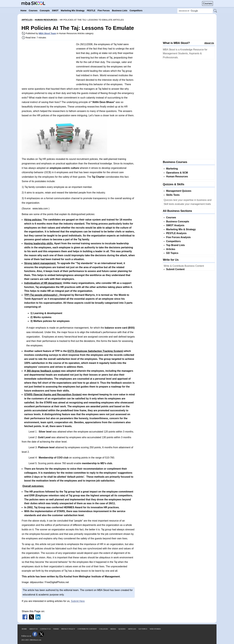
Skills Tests (173, 195)
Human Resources (177, 177)
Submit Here (78, 601)
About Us (209, 43)
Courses (208, 3)
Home (24, 629)
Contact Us (45, 629)
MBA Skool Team (47, 33)
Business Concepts (178, 221)
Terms (56, 629)
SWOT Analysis (175, 225)
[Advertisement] (48, 64)
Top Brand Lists (176, 245)
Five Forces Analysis (178, 237)
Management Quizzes (179, 191)
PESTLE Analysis (176, 233)
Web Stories (155, 629)
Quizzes (122, 629)
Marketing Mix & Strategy (181, 229)
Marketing (172, 169)
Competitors (173, 241)
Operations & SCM (177, 173)
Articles (171, 249)
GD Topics (172, 253)
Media (113, 629)
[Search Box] (195, 11)
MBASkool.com (35, 640)
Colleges (103, 629)
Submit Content (175, 269)
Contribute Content (87, 629)
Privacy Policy (68, 629)
